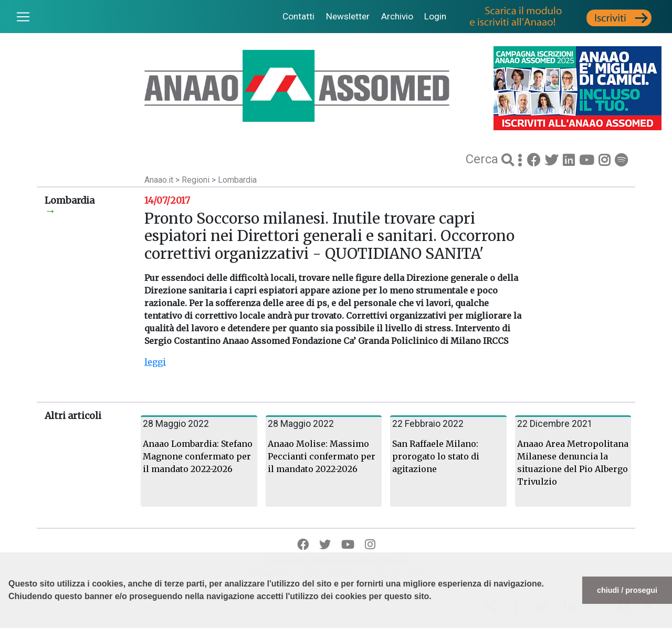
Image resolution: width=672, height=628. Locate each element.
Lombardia (237, 180)
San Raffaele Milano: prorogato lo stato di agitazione (436, 456)
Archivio (397, 16)
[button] (10, 623)
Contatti (298, 16)
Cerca (484, 159)
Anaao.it (159, 180)
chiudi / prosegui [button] (627, 590)
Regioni (197, 180)
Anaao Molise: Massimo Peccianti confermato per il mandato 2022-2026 (322, 456)
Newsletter (348, 16)
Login (435, 16)
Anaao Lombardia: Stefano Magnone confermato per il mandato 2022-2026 (198, 456)
